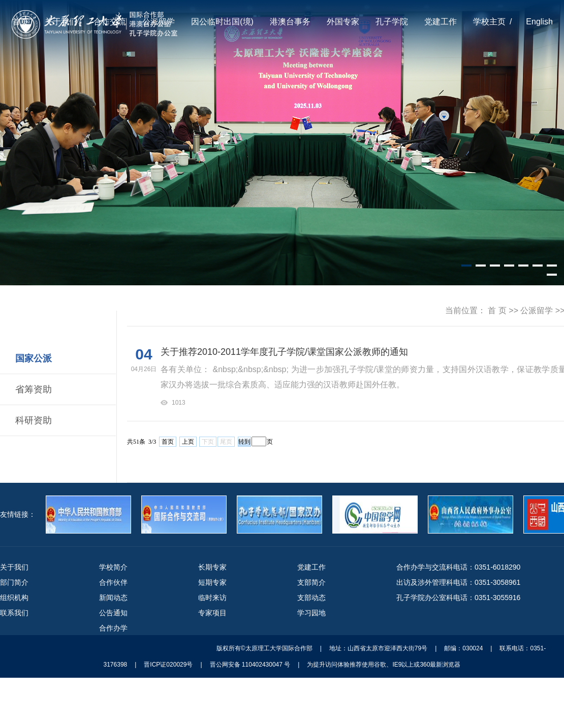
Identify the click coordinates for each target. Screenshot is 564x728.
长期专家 (212, 567)
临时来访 (212, 598)
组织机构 (14, 598)
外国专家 (343, 22)
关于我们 (61, 22)
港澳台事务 (290, 22)
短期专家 (212, 582)
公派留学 (159, 22)
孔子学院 (392, 22)
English (539, 22)
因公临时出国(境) (222, 22)
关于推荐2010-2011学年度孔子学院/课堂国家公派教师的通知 (284, 352)
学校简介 (113, 567)
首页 (20, 22)
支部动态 (311, 598)
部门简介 (14, 582)
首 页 (497, 310)
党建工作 (441, 22)
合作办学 (113, 628)
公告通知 (113, 613)
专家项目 (212, 613)
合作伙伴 (113, 582)
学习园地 (311, 613)
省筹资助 (34, 389)
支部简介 (311, 582)
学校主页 (489, 22)
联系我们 (14, 613)
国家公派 (34, 358)
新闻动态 (113, 598)
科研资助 (34, 420)
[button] (466, 266)
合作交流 (110, 22)
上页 (188, 442)
